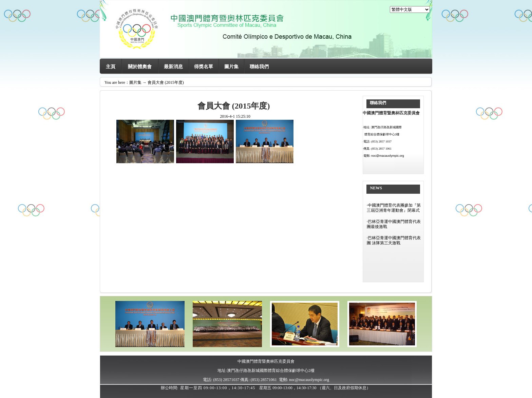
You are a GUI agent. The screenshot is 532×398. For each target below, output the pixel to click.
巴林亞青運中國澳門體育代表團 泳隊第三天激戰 (394, 240)
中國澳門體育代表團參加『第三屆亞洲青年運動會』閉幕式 (394, 208)
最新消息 (173, 67)
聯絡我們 (259, 67)
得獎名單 (204, 67)
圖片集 (231, 67)
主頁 (111, 67)
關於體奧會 (140, 67)
